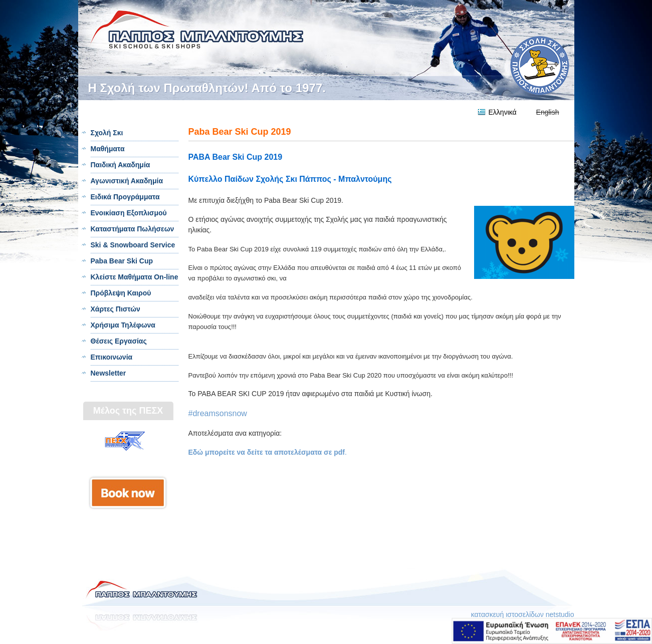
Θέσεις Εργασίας (119, 341)
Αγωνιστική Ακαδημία (127, 181)
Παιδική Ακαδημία (121, 165)
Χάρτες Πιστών (116, 309)
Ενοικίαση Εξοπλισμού (129, 213)
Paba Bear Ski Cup (122, 261)
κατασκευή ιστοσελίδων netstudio (523, 614)
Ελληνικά (503, 112)
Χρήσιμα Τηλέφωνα (123, 325)
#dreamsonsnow (218, 413)
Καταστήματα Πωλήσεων (133, 229)
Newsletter (108, 373)
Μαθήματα (108, 149)
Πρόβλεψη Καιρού (121, 293)
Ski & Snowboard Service (133, 245)
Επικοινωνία (112, 357)
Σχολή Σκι (107, 133)
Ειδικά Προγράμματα (125, 197)
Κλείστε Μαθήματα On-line (135, 277)
